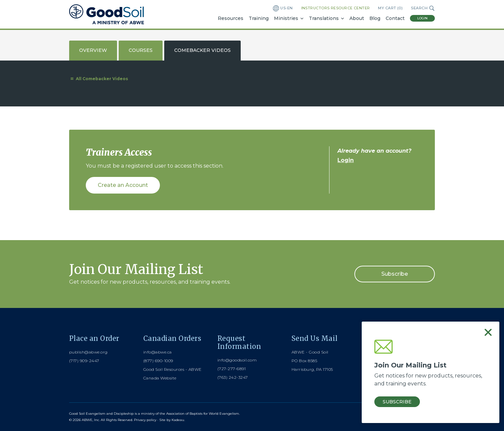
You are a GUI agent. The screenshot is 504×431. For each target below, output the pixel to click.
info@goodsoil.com (237, 360)
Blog (375, 18)
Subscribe (395, 274)
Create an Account (123, 185)
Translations (324, 18)
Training (259, 18)
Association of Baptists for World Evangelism (203, 414)
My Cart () (390, 8)
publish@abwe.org (88, 352)
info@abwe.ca (158, 352)
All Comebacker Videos (99, 79)
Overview (93, 50)
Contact (395, 18)
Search (423, 8)
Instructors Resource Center (336, 8)
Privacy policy (145, 420)
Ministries (286, 18)
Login (422, 18)
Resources (231, 18)
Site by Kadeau (172, 420)
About (357, 18)
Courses (141, 50)
